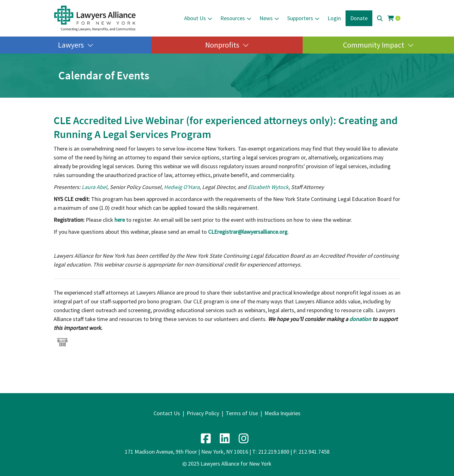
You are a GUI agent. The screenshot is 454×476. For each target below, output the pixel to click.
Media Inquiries (282, 413)
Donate (359, 18)
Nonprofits (222, 45)
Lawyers (71, 45)
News (266, 18)
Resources (233, 18)
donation (360, 319)
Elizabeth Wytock (268, 187)
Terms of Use (242, 413)
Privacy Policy (203, 413)
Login (334, 18)
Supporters (300, 18)
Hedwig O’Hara (182, 187)
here (120, 220)
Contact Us (167, 413)
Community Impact (374, 45)
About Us (195, 18)
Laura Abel (94, 187)
